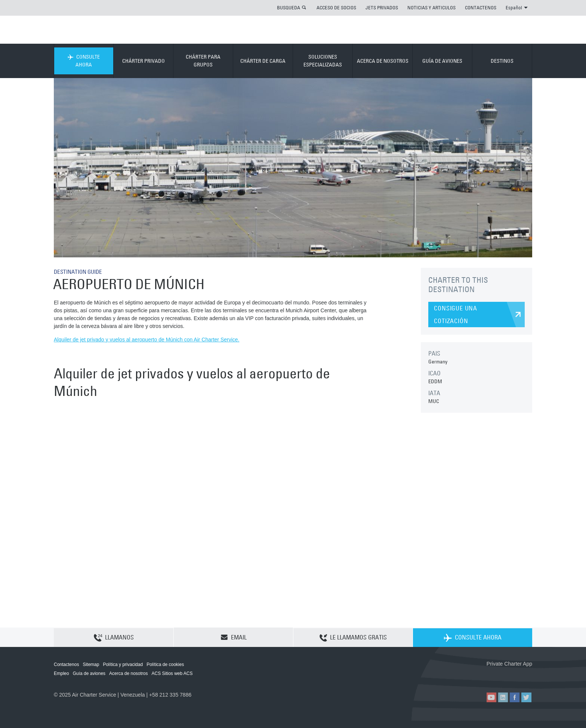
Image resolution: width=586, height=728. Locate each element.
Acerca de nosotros (128, 673)
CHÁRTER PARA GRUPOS (203, 61)
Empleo (61, 673)
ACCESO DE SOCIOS (336, 7)
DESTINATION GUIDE (80, 272)
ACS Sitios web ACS (172, 673)
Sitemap (91, 665)
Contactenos (66, 665)
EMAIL (234, 637)
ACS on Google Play (516, 676)
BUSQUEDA (289, 7)
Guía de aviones (89, 673)
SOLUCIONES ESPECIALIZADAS (323, 61)
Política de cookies (165, 665)
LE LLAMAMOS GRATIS (353, 638)
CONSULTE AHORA (84, 61)
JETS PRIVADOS (382, 7)
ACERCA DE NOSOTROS (383, 61)
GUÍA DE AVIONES (442, 61)
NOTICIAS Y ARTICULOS (431, 7)
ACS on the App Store (483, 676)
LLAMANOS (114, 638)
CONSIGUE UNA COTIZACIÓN (456, 315)
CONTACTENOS (481, 7)
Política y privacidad (123, 665)
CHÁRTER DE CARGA (263, 61)
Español (517, 7)
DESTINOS (502, 61)
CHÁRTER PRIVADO (144, 61)
